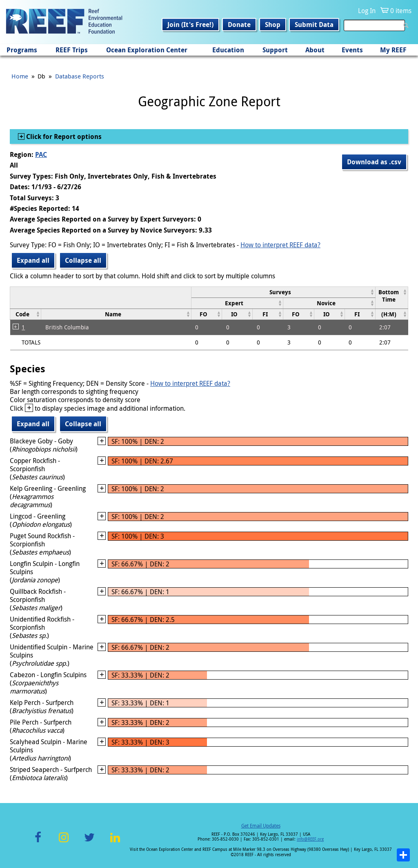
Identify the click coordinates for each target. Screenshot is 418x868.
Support (275, 50)
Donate (239, 25)
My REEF (393, 50)
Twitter (89, 842)
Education (228, 50)
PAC (41, 154)
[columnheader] (283, 292)
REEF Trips (72, 50)
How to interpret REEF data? (280, 245)
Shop (273, 25)
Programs (22, 50)
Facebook (38, 842)
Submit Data (314, 25)
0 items (401, 11)
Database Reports (80, 76)
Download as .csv (374, 162)
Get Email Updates (261, 825)
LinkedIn (115, 842)
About (315, 50)
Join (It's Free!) (190, 25)
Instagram (64, 842)
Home (20, 76)
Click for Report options (63, 136)
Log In (367, 11)
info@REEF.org (310, 839)
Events (352, 50)
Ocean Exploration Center (147, 50)
